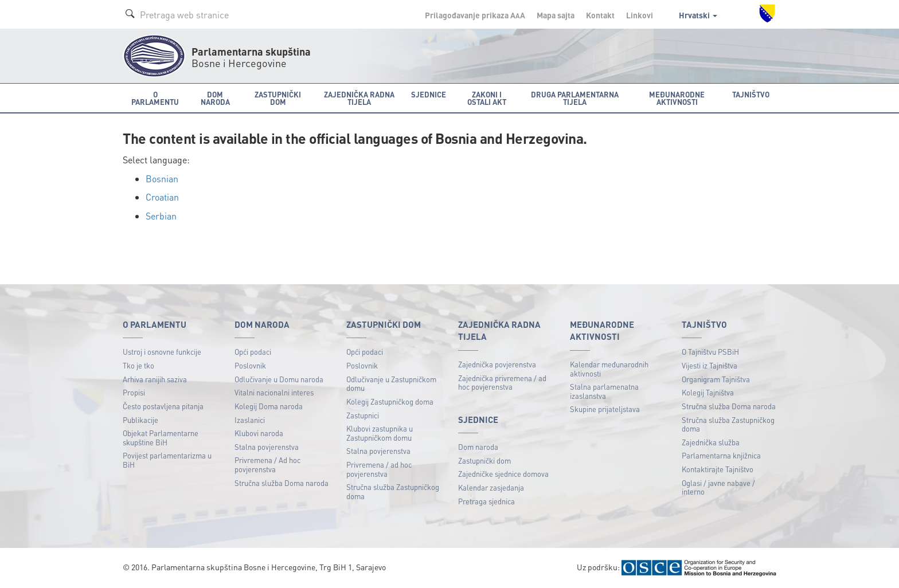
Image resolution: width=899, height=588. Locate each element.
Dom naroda (478, 447)
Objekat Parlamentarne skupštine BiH (161, 438)
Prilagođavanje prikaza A (475, 15)
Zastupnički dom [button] (278, 98)
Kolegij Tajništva (708, 392)
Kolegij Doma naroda (269, 406)
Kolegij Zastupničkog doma (390, 401)
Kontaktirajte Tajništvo (718, 469)
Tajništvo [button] (751, 94)
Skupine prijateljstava (605, 409)
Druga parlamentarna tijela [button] (575, 98)
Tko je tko (138, 365)
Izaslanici (250, 420)
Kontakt (600, 15)
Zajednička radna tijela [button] (359, 98)
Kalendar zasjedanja (491, 487)
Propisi (134, 392)
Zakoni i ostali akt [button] (487, 98)
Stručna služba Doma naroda (282, 483)
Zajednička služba (711, 442)
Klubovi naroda (259, 433)
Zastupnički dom (484, 460)
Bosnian (162, 179)
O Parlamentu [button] (155, 98)
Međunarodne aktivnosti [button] (677, 98)
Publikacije (140, 420)
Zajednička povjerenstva (497, 364)
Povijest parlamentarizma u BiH (167, 460)
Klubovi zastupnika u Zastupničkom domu (380, 433)
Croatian (162, 197)
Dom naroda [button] (215, 98)
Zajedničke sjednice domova (503, 474)
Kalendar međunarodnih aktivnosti (609, 369)
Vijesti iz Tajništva (710, 365)
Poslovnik (250, 365)
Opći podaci (253, 352)
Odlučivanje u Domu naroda (279, 379)
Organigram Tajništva (716, 379)
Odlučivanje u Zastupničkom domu (391, 384)
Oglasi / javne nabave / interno (718, 487)
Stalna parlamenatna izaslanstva (604, 391)
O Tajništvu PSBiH (710, 352)
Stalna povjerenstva (267, 447)
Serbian (161, 216)
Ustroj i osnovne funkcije (162, 352)
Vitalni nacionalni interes (274, 392)
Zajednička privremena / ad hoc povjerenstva (502, 383)
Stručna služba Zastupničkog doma (393, 491)
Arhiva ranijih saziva (155, 379)
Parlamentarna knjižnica (721, 455)
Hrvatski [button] (698, 15)
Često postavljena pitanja (163, 406)
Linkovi (640, 15)
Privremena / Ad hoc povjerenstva (267, 464)
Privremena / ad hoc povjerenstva (379, 469)
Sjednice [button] (429, 94)
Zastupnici (363, 415)
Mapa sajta (556, 15)
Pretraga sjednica (486, 501)
